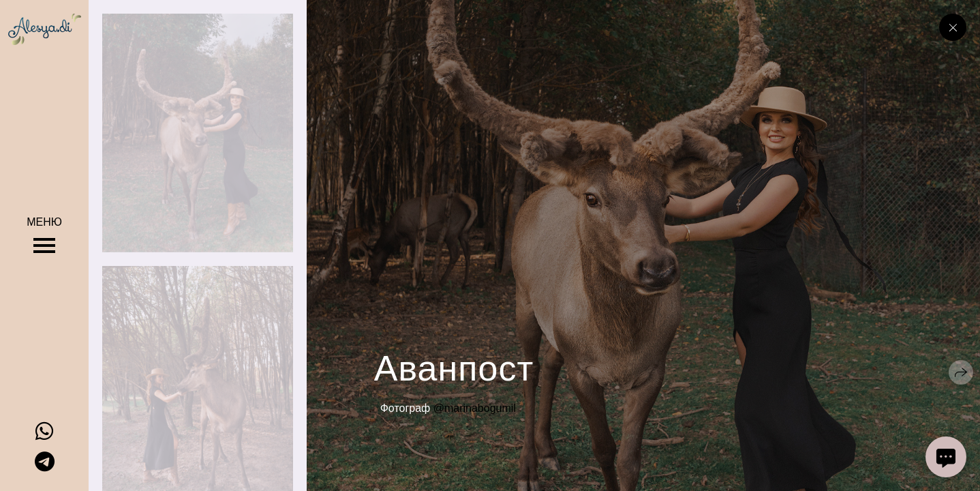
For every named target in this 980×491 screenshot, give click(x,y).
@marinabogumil (475, 408)
